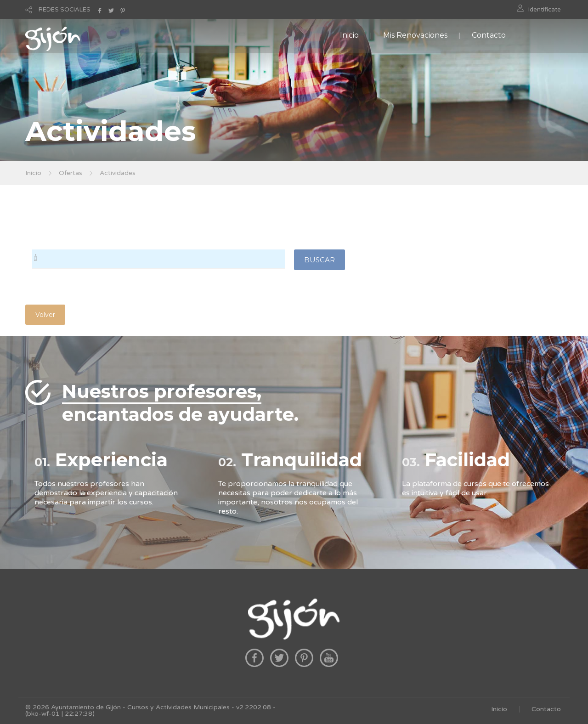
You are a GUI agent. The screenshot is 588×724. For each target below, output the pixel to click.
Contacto (489, 35)
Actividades (118, 173)
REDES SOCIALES (65, 10)
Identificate (545, 10)
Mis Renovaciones (415, 35)
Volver (45, 315)
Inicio (349, 35)
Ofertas (71, 173)
